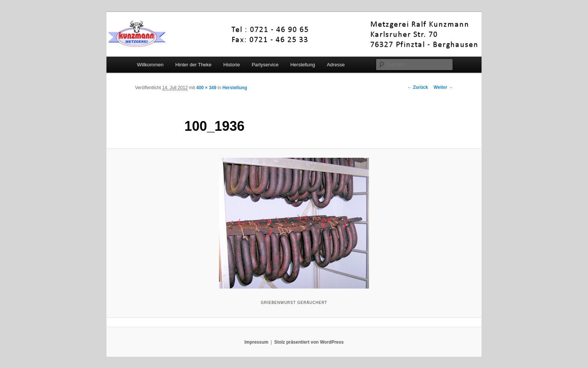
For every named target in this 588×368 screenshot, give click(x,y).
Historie (232, 65)
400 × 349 (206, 88)
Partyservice (265, 65)
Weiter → (443, 87)
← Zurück (418, 87)
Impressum (256, 342)
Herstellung (303, 65)
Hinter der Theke (193, 65)
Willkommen (150, 65)
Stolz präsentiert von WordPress (309, 342)
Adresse (336, 65)
